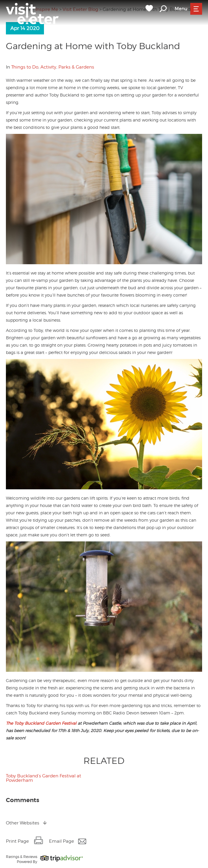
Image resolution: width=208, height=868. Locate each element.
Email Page (62, 841)
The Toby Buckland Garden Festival (41, 723)
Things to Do (25, 67)
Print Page (17, 841)
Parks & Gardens (76, 67)
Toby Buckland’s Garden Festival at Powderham (44, 778)
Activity (48, 67)
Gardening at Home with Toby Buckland (93, 46)
